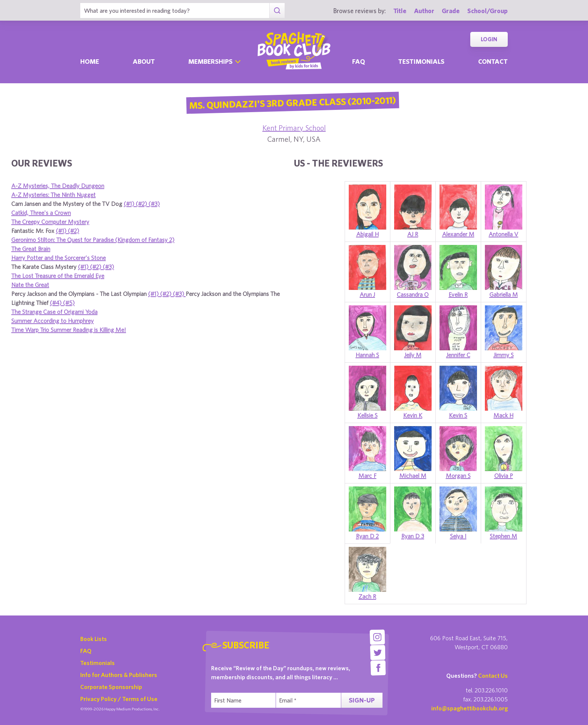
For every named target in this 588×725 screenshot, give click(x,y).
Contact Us (493, 675)
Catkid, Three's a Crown (41, 213)
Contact (493, 61)
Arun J (367, 294)
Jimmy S (504, 355)
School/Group (487, 11)
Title (400, 11)
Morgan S (458, 476)
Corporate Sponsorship (111, 687)
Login (489, 39)
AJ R (413, 234)
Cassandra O (413, 294)
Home (90, 61)
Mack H (503, 415)
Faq (358, 61)
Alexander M (458, 234)
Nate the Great (30, 285)
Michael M (413, 476)
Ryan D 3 (413, 536)
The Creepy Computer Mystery (50, 222)
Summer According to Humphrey (52, 321)
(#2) (142, 204)
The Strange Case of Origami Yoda (54, 312)
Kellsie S (367, 415)
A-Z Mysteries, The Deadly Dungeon (58, 186)
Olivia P (504, 476)
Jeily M (413, 355)
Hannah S (367, 355)
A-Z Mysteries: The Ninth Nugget (53, 195)
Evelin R (458, 294)
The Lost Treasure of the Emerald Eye (58, 276)
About (144, 61)
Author (424, 11)
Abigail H (367, 234)
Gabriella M (504, 294)
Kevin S (458, 415)
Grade (451, 11)
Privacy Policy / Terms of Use (119, 699)
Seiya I (458, 536)
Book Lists (94, 639)
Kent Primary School (294, 128)
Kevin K (413, 415)
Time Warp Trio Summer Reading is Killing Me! (69, 330)
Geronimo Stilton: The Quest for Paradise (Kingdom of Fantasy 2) (93, 240)
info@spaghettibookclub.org (469, 708)
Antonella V (503, 234)
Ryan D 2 (367, 536)
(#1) (130, 204)
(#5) (69, 303)
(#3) (154, 204)
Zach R (367, 596)
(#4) (56, 303)
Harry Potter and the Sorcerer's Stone (58, 258)
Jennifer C (458, 355)
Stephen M (503, 536)
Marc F (367, 476)
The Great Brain (31, 249)
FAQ (86, 651)
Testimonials (421, 61)
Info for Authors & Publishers (119, 675)
